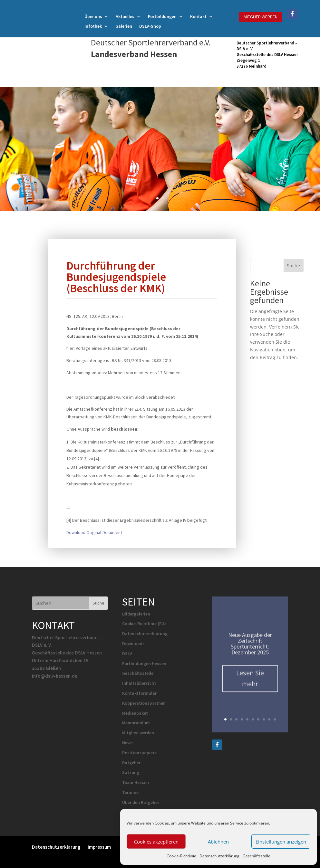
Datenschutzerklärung (219, 856)
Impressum (99, 847)
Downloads (133, 644)
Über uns (93, 17)
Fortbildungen (162, 17)
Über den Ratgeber (141, 802)
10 (275, 719)
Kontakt (198, 17)
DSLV (127, 653)
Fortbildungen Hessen (144, 663)
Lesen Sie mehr (250, 682)
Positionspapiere (139, 753)
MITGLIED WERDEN (261, 17)
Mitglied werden (138, 733)
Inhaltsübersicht (139, 683)
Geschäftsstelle (257, 856)
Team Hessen (136, 782)
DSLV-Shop (150, 26)
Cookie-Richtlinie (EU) (144, 624)
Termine (130, 792)
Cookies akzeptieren (156, 842)
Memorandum (136, 723)
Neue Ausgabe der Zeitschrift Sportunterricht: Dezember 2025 (250, 648)
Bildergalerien (136, 614)
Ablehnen (218, 842)
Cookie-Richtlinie (181, 856)
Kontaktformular (139, 693)
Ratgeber (131, 763)
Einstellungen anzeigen (281, 842)
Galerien (124, 26)
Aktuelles (125, 17)
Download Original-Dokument (94, 532)
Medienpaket (135, 713)
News (127, 743)
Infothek (93, 26)
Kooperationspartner (143, 703)
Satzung (131, 772)
